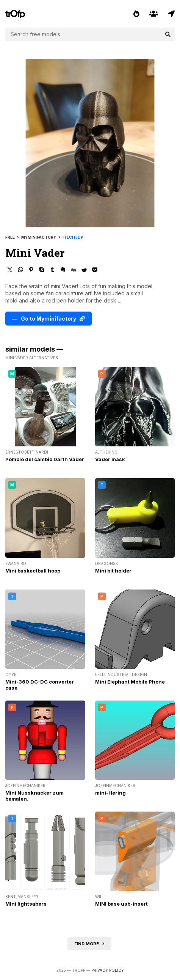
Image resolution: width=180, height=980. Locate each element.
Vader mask (110, 459)
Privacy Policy (108, 970)
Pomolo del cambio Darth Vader (45, 459)
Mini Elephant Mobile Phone (130, 682)
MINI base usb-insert (121, 904)
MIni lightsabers (26, 904)
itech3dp (73, 237)
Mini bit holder (113, 571)
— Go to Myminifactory (49, 319)
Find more (89, 944)
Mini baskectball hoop (33, 571)
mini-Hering (110, 793)
